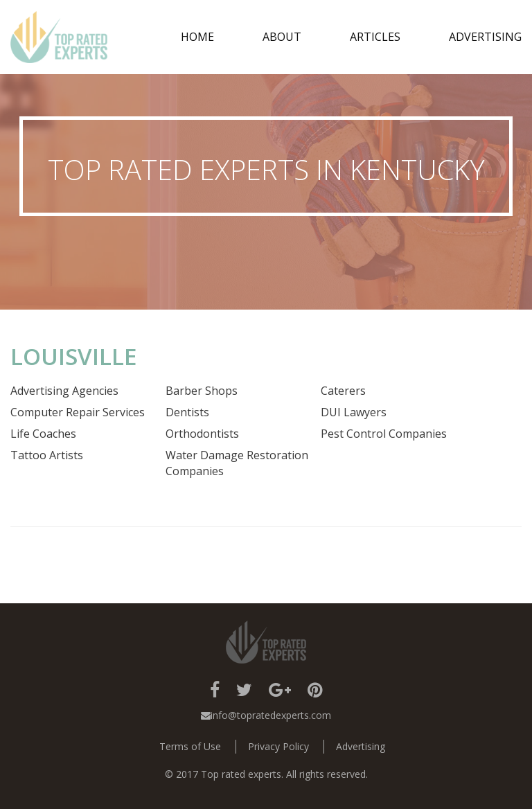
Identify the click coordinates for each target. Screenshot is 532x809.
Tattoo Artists (47, 455)
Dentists (187, 412)
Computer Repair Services (78, 412)
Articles (375, 37)
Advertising (485, 37)
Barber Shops (202, 391)
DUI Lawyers (354, 412)
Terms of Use (190, 746)
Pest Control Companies (384, 434)
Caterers (343, 391)
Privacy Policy (278, 746)
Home (197, 37)
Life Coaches (43, 434)
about (282, 37)
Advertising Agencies (64, 391)
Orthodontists (202, 434)
